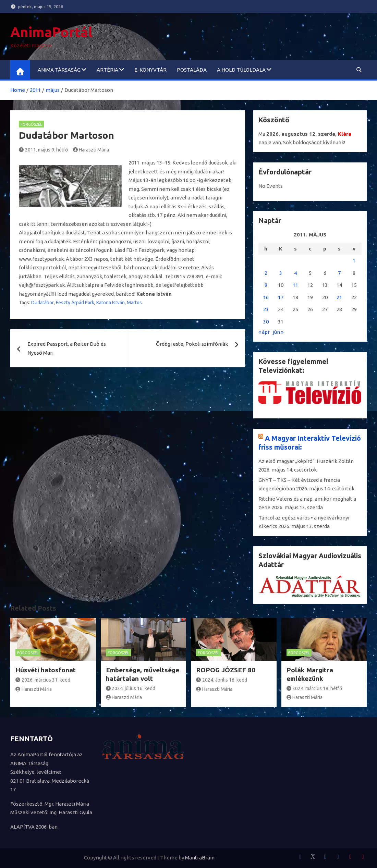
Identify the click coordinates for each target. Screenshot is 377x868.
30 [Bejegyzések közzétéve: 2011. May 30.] (266, 322)
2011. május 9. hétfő (43, 150)
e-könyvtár (150, 70)
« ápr (264, 332)
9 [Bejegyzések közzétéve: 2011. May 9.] (266, 285)
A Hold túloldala (241, 70)
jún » (278, 332)
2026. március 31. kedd (43, 680)
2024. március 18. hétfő (314, 688)
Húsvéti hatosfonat (46, 670)
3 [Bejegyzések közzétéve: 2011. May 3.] (281, 273)
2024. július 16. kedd (131, 688)
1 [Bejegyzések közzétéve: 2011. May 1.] (354, 261)
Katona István (111, 303)
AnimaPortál (51, 32)
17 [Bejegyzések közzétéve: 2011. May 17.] (281, 297)
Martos (134, 303)
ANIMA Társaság (59, 70)
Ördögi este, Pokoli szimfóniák (192, 344)
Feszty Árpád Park (75, 303)
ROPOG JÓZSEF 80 (226, 670)
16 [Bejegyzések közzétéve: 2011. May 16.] (266, 297)
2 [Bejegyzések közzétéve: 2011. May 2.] (266, 273)
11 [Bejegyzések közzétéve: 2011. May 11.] (295, 285)
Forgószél (31, 124)
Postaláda (192, 70)
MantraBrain (200, 858)
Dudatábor (42, 303)
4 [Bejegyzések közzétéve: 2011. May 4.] (295, 273)
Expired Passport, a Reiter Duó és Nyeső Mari (67, 348)
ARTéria (107, 70)
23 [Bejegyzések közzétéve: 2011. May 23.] (266, 309)
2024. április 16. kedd (222, 680)
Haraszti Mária (91, 150)
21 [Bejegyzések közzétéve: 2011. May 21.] (339, 297)
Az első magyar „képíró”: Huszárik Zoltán (306, 461)
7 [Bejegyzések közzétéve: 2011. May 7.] (339, 273)
